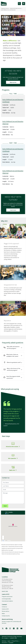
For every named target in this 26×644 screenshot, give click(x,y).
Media (3, 613)
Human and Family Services (16, 8)
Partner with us (6, 611)
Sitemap (4, 641)
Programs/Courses (5, 8)
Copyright (11, 643)
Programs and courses (7, 596)
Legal (9, 641)
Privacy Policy (15, 641)
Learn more (13, 210)
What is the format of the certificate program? (12, 369)
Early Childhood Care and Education (8, 10)
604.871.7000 (5, 591)
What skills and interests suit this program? (12, 347)
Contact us (4, 607)
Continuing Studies (6, 599)
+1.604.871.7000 (13, 638)
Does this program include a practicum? (12, 377)
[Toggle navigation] (19, 4)
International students (7, 601)
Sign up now (13, 82)
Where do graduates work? (12, 362)
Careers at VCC (5, 609)
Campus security (6, 616)
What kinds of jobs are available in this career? (11, 355)
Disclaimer (4, 643)
